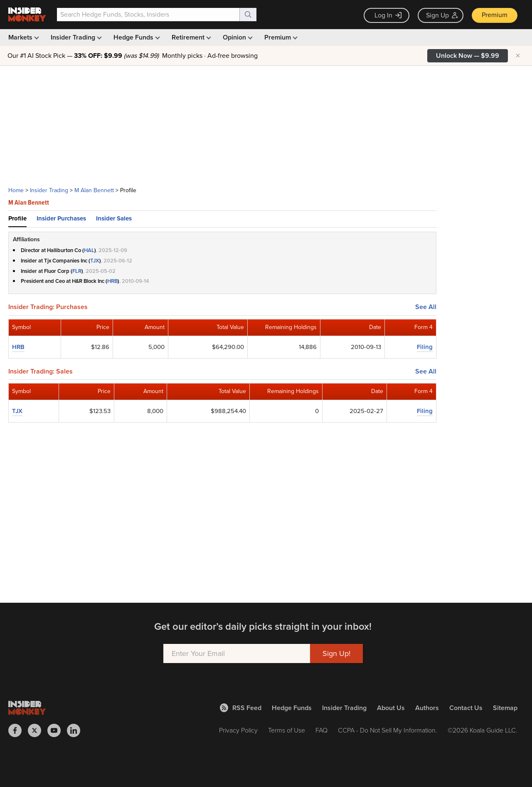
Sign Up (442, 15)
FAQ (321, 730)
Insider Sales (114, 218)
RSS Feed (241, 708)
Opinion (237, 37)
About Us (391, 708)
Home (16, 190)
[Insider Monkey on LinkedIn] (77, 730)
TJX (95, 261)
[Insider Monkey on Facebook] (18, 730)
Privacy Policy (238, 730)
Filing (425, 347)
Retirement (191, 37)
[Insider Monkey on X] (38, 730)
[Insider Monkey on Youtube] (57, 730)
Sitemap (505, 708)
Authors (427, 708)
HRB (112, 281)
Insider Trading (75, 37)
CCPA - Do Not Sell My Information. (388, 730)
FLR (77, 271)
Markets (23, 37)
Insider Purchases (61, 218)
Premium (495, 15)
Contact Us (466, 708)
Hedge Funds (136, 37)
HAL (89, 250)
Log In (388, 15)
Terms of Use (287, 730)
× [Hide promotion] (518, 56)
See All (426, 307)
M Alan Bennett (94, 190)
